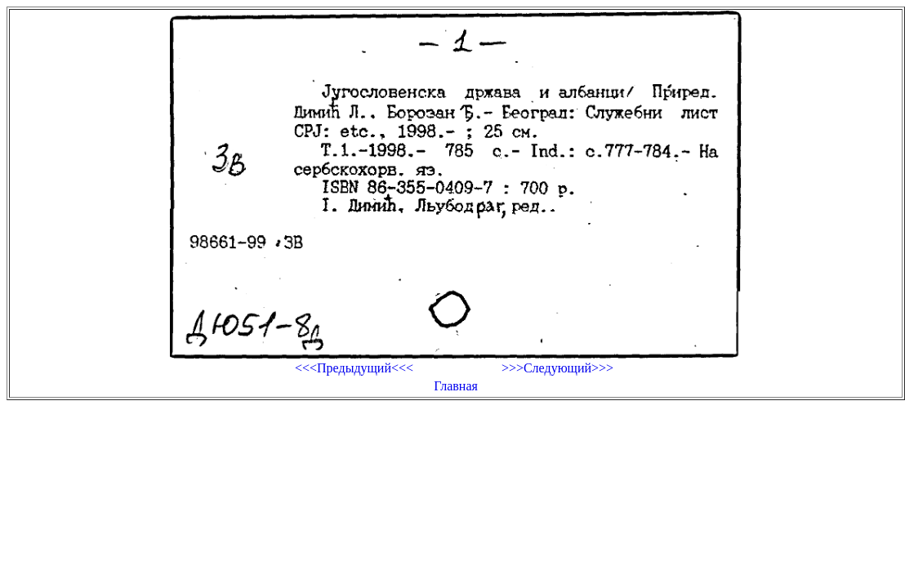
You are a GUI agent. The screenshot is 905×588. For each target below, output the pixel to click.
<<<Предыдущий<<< (354, 368)
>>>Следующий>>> (557, 368)
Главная (456, 386)
